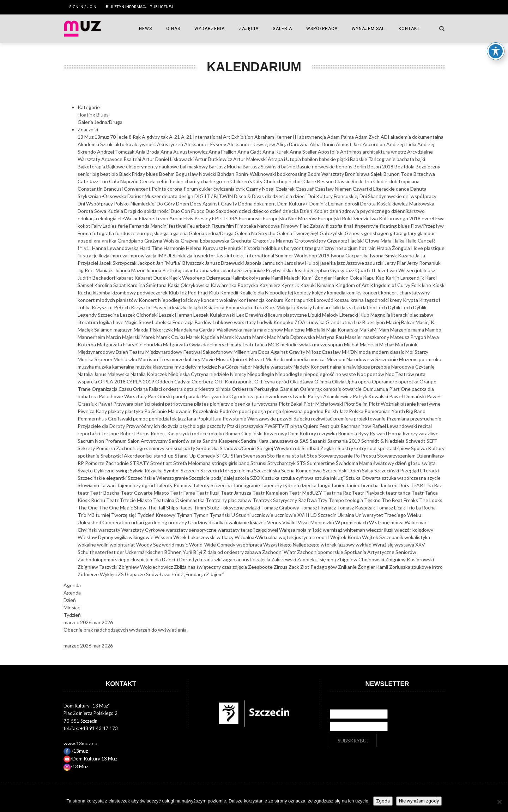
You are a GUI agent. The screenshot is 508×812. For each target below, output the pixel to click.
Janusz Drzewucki (225, 263)
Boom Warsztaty (326, 174)
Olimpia (323, 381)
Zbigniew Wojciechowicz (146, 567)
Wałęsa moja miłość (301, 530)
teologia (355, 500)
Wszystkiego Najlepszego (292, 545)
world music (176, 545)
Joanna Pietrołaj (164, 270)
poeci (245, 411)
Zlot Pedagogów (319, 567)
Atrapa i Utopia (285, 159)
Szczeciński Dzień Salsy (349, 470)
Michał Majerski (362, 344)
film (231, 226)
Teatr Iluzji (208, 493)
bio (115, 174)
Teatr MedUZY (306, 493)
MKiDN (350, 352)
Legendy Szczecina (99, 315)
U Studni (241, 515)
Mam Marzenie (395, 330)
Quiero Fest (317, 426)
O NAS (173, 29)
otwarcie (352, 389)
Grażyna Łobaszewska (205, 241)
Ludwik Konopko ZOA (282, 322)
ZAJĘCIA (249, 29)
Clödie (381, 181)
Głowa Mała (379, 241)
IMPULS (167, 255)
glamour (426, 233)
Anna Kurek (276, 152)
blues (153, 174)
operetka (409, 381)
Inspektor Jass (210, 255)
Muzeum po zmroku (420, 359)
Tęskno (373, 500)
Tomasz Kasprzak (356, 507)
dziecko (261, 211)
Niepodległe (289, 374)
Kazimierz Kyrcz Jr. (280, 285)
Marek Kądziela (203, 337)
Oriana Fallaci (148, 389)
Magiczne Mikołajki (305, 330)
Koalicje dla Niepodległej (267, 292)
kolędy (319, 292)
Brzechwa (424, 174)
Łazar (166, 574)
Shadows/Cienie (238, 448)
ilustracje (88, 255)
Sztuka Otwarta (364, 478)
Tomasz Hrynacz (319, 507)
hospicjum (347, 248)
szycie (434, 478)
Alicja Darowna (293, 144)
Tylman (185, 515)
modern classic (389, 352)
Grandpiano (131, 241)
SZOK (258, 478)
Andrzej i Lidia (402, 144)
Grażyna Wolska (162, 241)
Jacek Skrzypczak (118, 263)
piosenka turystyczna (255, 404)
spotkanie (89, 456)
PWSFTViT (277, 426)
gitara (397, 233)
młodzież (208, 367)
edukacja (88, 218)
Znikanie (348, 567)
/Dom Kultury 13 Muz (90, 759)
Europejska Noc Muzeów (290, 218)
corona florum (183, 189)
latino (370, 307)
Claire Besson (319, 181)
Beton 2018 (381, 166)
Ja (418, 255)
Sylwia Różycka (147, 470)
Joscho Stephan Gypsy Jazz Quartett (335, 270)
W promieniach (352, 522)
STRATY (140, 463)
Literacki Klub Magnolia (365, 315)
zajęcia (264, 559)
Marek (149, 337)
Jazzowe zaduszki (365, 263)
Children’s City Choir (253, 181)
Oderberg (203, 381)
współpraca (250, 545)
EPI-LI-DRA (225, 218)
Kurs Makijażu (281, 307)
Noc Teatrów (400, 374)
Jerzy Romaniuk (424, 263)
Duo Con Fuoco (188, 211)
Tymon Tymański (212, 515)
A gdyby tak (155, 137)
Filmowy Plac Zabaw (303, 226)
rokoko (217, 433)
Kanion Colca (348, 278)
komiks (355, 292)
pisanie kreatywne (421, 404)
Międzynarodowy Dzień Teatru (111, 352)
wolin (103, 545)
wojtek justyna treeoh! (304, 537)
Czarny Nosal (261, 189)
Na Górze (229, 367)
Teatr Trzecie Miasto (130, 500)
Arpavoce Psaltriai (122, 159)
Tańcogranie (247, 485)
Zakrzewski (284, 559)
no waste (346, 374)
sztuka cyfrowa (298, 478)
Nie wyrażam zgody (419, 801)
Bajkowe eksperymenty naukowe (143, 166)
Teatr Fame (183, 493)
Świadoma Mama (355, 463)
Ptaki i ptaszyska (246, 426)
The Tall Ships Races (171, 507)
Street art (162, 463)
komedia (337, 292)
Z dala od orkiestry (224, 552)
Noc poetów (371, 374)
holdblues (273, 248)
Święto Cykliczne (97, 470)
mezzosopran (329, 344)
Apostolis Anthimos (340, 152)
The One (88, 507)
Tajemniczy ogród (136, 485)
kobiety (303, 292)
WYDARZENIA (210, 29)
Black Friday (133, 174)
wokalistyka (417, 537)
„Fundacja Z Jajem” (204, 574)
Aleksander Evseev (206, 144)
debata (170, 196)
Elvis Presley (198, 218)
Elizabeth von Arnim (161, 218)
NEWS (146, 29)
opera (365, 381)
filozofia (335, 226)
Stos (313, 456)
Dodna (246, 204)
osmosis (333, 389)
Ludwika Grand (323, 322)
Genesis (354, 233)
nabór (246, 367)
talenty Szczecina (213, 485)
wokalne (87, 545)
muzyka (86, 367)
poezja (259, 411)
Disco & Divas (249, 196)
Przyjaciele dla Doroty (102, 426)
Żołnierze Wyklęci (98, 574)
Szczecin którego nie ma (227, 470)
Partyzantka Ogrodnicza (229, 396)
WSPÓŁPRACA (322, 29)
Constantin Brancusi (101, 189)
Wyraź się (383, 545)
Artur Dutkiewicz (214, 159)
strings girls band (231, 463)
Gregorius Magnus (274, 241)
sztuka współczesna (404, 478)
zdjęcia (240, 567)
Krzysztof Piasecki (152, 307)
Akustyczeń (171, 144)
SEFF (432, 441)
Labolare (323, 307)
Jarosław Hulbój (302, 263)
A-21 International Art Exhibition (218, 137)
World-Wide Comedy (213, 545)
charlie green (216, 181)
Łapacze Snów (143, 574)
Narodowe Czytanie (413, 367)
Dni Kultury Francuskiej (334, 196)
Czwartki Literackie (374, 189)
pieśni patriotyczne (173, 404)
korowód (324, 300)
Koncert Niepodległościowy (170, 300)
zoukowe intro (427, 567)
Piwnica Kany (93, 411)
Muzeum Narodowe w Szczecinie (363, 359)
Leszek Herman (176, 315)
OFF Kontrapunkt (234, 381)
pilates (202, 404)
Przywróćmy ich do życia (153, 426)
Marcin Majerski (124, 337)
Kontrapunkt (299, 300)
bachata (406, 159)
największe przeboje (369, 367)
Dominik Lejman (327, 204)
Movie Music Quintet (225, 359)
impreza (119, 255)
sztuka (273, 478)
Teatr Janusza (236, 493)
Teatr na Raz (337, 493)
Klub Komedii (224, 292)
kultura (257, 307)
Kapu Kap (374, 278)
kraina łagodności (370, 300)
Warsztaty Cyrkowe (144, 530)
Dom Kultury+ (293, 204)
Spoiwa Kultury (428, 448)
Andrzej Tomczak (116, 152)
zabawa (253, 552)
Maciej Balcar (401, 322)
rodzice (200, 433)
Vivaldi (290, 522)
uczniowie (263, 515)
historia (253, 248)
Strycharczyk (282, 463)
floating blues (395, 226)
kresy (396, 300)
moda (365, 352)
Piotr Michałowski (324, 404)
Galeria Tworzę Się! (298, 233)
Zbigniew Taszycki (98, 567)
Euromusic (251, 218)
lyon (381, 322)
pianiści (143, 404)
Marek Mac (265, 337)
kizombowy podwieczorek (140, 292)
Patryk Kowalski (371, 396)
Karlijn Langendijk (405, 278)
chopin (285, 181)
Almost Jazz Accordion (361, 144)
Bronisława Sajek (364, 174)
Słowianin (89, 485)
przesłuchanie (426, 419)
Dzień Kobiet (315, 211)
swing (123, 470)
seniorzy (156, 448)
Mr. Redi (275, 359)
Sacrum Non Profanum (103, 441)
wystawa (405, 545)
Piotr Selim (356, 404)
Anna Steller (304, 152)
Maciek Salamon (96, 330)
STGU (223, 456)
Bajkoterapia (92, 166)
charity (193, 181)
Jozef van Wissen (396, 270)
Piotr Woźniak (385, 404)
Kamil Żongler (317, 278)
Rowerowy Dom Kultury (290, 433)
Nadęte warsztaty (273, 367)
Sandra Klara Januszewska (270, 441)
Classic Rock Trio (354, 181)
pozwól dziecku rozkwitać (305, 419)
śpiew (404, 448)
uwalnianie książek (246, 522)
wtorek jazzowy (338, 545)
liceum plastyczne (288, 315)
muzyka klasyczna (155, 367)
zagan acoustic (239, 559)
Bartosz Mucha (226, 166)
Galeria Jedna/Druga (100, 122)
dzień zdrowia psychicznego (360, 211)
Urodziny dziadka (207, 522)
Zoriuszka (400, 567)
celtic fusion (171, 181)
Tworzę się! (124, 515)
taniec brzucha (363, 485)
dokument (265, 204)
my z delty (186, 367)
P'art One (400, 389)
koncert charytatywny (405, 292)
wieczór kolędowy (414, 530)
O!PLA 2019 (141, 381)
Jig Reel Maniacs (96, 270)
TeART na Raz (426, 485)
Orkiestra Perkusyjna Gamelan (266, 389)
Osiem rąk (312, 389)
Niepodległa (261, 374)
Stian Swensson (249, 456)
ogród (283, 381)
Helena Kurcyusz (205, 248)
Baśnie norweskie (316, 166)
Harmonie (175, 248)
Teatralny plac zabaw (229, 500)
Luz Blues (365, 322)
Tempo (337, 500)
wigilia (122, 537)
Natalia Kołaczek (149, 374)
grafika (110, 241)
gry (323, 241)
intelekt (236, 255)
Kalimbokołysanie (251, 278)
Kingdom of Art (353, 285)
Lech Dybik (389, 307)
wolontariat (123, 545)
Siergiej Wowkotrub (279, 448)
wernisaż (333, 530)
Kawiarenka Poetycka (235, 285)
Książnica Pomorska (226, 307)
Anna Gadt (250, 152)
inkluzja (185, 255)
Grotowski (307, 241)
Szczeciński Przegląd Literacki (407, 470)
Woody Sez (149, 545)
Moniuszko (126, 359)
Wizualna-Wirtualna (257, 537)
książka (180, 307)
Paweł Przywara (116, 404)
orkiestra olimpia (213, 389)
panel (179, 396)
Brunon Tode (398, 174)
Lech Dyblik (414, 307)
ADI (386, 137)
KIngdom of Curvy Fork (396, 285)
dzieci (246, 211)
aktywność (145, 144)
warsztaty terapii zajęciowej (248, 530)
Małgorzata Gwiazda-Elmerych (197, 344)
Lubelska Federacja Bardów (182, 322)
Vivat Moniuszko (316, 522)
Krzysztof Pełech (111, 307)
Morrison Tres (154, 359)
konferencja (252, 300)
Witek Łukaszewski (195, 537)
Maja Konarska (343, 330)
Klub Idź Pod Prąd (189, 292)
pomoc (141, 419)
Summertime (321, 463)
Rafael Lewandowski (395, 426)
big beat (102, 174)
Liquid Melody (324, 315)
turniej (103, 515)
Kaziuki (309, 285)
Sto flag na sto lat (287, 456)
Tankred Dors (395, 485)
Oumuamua (376, 389)
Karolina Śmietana (147, 285)
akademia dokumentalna (417, 137)
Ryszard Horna (386, 433)
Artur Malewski (250, 159)
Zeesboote (261, 567)
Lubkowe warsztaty (235, 322)
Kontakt (409, 29)
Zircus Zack (287, 567)
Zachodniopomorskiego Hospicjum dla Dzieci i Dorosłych (140, 559)
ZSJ (122, 574)
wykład (364, 545)
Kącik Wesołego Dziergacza (200, 278)
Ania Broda (148, 152)
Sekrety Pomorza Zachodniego (112, 448)
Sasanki (319, 441)
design (186, 196)
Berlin (360, 166)
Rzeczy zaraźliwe (421, 433)
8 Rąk (135, 137)
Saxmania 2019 (344, 441)
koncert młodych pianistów (108, 300)
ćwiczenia (225, 189)
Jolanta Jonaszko (201, 270)
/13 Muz (76, 766)
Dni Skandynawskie (381, 196)
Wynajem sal (368, 29)
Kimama (326, 285)
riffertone (109, 433)
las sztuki (352, 307)
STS (302, 463)
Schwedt (416, 441)
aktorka (123, 144)
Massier (354, 337)
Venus (275, 522)
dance (403, 189)
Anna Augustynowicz (185, 152)
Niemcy (239, 374)
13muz (102, 137)
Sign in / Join (83, 7)
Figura (219, 226)
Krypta (411, 300)
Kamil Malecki (286, 278)
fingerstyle (367, 226)
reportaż (87, 433)
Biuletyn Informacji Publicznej (140, 7)
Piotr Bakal (291, 404)
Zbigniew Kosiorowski (410, 559)
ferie (123, 226)
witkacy (226, 537)
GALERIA (282, 29)
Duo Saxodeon (222, 211)
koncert (372, 292)
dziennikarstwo (408, 211)
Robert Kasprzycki (171, 433)
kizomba (102, 292)
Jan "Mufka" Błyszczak (180, 263)
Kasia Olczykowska (189, 285)
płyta (297, 426)
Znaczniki (88, 129)
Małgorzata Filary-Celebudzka (130, 344)
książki (196, 307)
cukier (206, 189)
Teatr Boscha (105, 493)
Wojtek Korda (346, 537)
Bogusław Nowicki (196, 174)
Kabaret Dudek (152, 278)
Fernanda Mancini (149, 226)
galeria (181, 233)
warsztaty (110, 530)
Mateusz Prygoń (409, 337)
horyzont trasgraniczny (310, 248)
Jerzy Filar (396, 263)
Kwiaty (305, 307)
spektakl (387, 448)
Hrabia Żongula (394, 248)
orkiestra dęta (179, 389)
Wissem (164, 537)
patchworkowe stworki (282, 396)
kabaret (125, 278)
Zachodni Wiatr (280, 552)
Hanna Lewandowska (116, 248)
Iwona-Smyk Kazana (392, 255)
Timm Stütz (207, 507)
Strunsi (259, 463)
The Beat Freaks (400, 500)
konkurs (275, 300)
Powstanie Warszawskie (250, 419)
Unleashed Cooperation (104, 522)
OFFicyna (265, 381)
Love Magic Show (132, 322)
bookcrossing (292, 174)
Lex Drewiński (252, 315)
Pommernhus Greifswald (105, 419)
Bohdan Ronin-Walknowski (247, 174)
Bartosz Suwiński (262, 166)
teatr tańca (398, 493)
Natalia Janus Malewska (104, 374)
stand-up (164, 456)
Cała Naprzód (124, 181)
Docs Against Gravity (214, 204)
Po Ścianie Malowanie (168, 411)
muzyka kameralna (115, 367)
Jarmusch (273, 263)
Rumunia (348, 433)
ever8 (428, 218)
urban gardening (150, 522)
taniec (339, 485)
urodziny (178, 522)
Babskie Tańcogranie (373, 159)
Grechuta (241, 241)
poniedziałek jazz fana (173, 419)
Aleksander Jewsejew (252, 144)
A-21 (175, 137)
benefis (345, 166)
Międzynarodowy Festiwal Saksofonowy (189, 352)
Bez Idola (405, 166)
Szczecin (190, 470)
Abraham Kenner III (277, 137)
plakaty (116, 411)
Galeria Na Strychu (256, 233)
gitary (410, 233)
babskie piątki (334, 159)
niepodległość (319, 374)
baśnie (289, 166)
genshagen (377, 233)
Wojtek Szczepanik (383, 537)
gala (168, 233)
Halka (399, 241)
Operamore (385, 381)
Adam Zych (368, 137)
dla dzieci (275, 196)
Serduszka (208, 448)
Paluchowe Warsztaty (123, 396)
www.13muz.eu (80, 743)
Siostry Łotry (352, 448)
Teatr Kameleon (271, 493)
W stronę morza (387, 522)
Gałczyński (332, 233)
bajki (420, 159)
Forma (85, 233)
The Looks (431, 500)
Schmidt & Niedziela (383, 441)
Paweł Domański (408, 396)
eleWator (128, 218)
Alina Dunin (323, 144)
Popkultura (210, 419)
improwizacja (143, 255)
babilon (310, 159)
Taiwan (108, 485)
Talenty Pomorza (175, 485)
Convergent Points (146, 189)
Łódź (178, 574)
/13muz (76, 751)
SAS (305, 441)
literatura (88, 322)
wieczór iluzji (380, 530)
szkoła (243, 478)
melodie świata (297, 344)
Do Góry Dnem (173, 204)
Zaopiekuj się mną (317, 559)
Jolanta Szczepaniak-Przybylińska (257, 270)
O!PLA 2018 (112, 381)
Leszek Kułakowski (215, 315)
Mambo (433, 330)
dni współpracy (420, 196)
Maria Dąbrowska (297, 337)
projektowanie (370, 419)
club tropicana (404, 181)
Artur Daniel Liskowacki (168, 159)
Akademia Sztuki (96, 144)
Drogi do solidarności (147, 211)
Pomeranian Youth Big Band (395, 411)
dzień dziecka (285, 211)
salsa (196, 441)
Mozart (257, 359)
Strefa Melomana (192, 463)
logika (106, 322)
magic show (271, 330)
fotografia (104, 233)
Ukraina (346, 515)
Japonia (254, 263)
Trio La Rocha (421, 507)
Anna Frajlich (223, 152)
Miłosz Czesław (324, 352)
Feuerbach (199, 226)
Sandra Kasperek (222, 441)
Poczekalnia (206, 411)
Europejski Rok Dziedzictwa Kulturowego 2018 (370, 218)
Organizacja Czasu (112, 389)
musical (318, 359)
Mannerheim (92, 337)
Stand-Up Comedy (195, 456)
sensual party (181, 448)
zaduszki (213, 559)
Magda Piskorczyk (154, 330)
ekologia (108, 218)
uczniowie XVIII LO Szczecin (306, 515)
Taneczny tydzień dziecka (289, 485)
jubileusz (425, 270)
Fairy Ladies (105, 226)
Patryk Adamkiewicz (330, 396)
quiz (335, 426)
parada (194, 396)
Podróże (229, 411)
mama (418, 330)
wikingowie (142, 537)
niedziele (220, 374)
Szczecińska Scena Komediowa (288, 470)
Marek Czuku (171, 337)
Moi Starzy (417, 352)
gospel (86, 241)
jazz (341, 263)
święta (429, 463)
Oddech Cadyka (173, 381)
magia (250, 330)
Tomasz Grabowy (281, 507)
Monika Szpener (96, 359)
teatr (84, 493)
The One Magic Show (123, 507)
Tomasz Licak (391, 507)
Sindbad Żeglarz (320, 448)
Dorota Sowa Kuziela (101, 211)
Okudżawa (302, 381)
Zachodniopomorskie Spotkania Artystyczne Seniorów (357, 552)
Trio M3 (87, 515)
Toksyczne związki (241, 507)
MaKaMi (369, 330)
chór (298, 181)
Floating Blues (93, 115)
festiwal (178, 226)
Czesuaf (305, 189)
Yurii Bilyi (193, 552)
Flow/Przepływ (427, 226)
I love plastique (428, 248)
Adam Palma (341, 137)
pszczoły (217, 426)
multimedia (297, 359)
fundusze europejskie (139, 233)
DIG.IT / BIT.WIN (214, 196)
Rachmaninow (356, 426)
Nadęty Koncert (312, 367)
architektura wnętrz (385, 152)
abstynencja (313, 137)
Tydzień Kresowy (157, 515)
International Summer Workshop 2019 (288, 255)
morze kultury (186, 359)
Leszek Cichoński (139, 315)
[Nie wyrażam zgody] (499, 802)
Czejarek (286, 189)
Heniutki (234, 248)
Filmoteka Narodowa (258, 226)
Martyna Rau (331, 337)
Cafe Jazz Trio (93, 181)
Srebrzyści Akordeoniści (127, 456)
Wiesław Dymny (96, 537)
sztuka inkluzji (330, 478)
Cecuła (148, 181)
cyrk (241, 189)
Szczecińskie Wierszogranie (158, 478)
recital (425, 426)
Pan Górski (160, 396)
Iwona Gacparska (350, 255)
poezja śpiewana (285, 411)
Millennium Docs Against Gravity (270, 352)
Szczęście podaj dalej (212, 478)
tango (325, 485)
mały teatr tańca (249, 344)
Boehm (167, 174)
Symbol (172, 470)
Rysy (364, 433)
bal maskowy (194, 166)
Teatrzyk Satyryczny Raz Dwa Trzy (291, 500)
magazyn (124, 330)
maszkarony (377, 337)
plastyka (135, 411)
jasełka (329, 263)
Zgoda (383, 801)
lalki (337, 307)
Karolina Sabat (111, 285)
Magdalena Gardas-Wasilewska (209, 330)
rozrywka (328, 433)
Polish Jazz (337, 411)
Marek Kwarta (236, 337)
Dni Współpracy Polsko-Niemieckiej (117, 204)
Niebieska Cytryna (189, 374)
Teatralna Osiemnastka (179, 500)
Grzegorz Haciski (346, 241)
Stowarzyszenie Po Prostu (348, 456)
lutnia (347, 322)
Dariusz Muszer (145, 196)
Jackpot (147, 263)
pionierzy (220, 404)
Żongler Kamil (373, 567)
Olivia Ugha (345, 381)
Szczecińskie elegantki (103, 478)
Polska (357, 411)
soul (372, 448)
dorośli (352, 204)
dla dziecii (297, 196)
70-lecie (119, 137)
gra (98, 241)
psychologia (193, 426)
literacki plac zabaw (412, 315)
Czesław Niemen (334, 189)
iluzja (105, 255)
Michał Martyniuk (398, 344)
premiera (344, 419)
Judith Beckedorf (97, 278)
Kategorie (89, 107)
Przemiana (398, 419)
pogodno (314, 411)
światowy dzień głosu (397, 463)
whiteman (355, 530)
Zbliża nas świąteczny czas (203, 567)
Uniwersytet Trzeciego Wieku (388, 515)
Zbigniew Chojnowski (361, 559)
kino (427, 285)
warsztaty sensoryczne (192, 530)
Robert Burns (135, 433)
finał (349, 226)
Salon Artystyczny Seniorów (159, 441)
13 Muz (86, 137)
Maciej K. (425, 322)
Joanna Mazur (130, 270)
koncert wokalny (220, 300)
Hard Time (152, 248)
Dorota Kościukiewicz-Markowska (397, 204)
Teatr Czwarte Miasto (145, 493)
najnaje (338, 367)
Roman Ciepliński (244, 433)
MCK (274, 344)
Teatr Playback (369, 493)
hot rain (368, 248)
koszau (343, 300)
